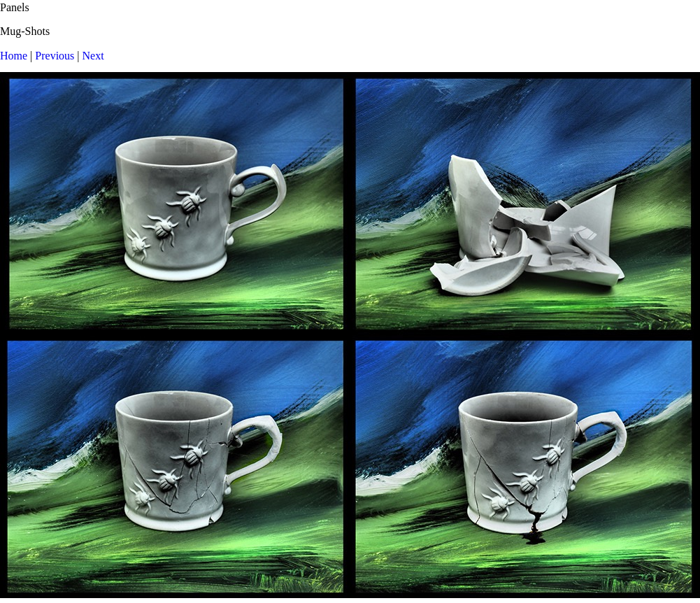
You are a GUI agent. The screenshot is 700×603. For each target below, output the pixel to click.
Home (14, 56)
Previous (55, 56)
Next (93, 56)
